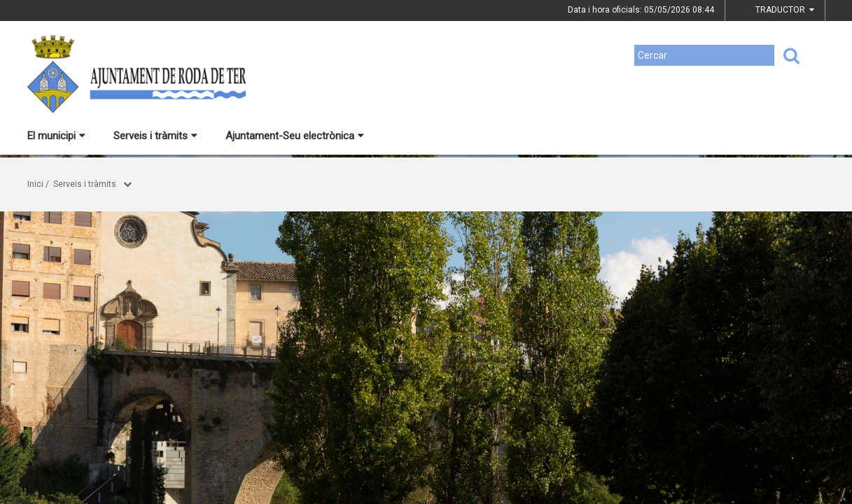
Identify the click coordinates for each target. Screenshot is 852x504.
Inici (35, 184)
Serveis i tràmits (155, 136)
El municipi (56, 136)
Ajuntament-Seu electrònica (295, 136)
